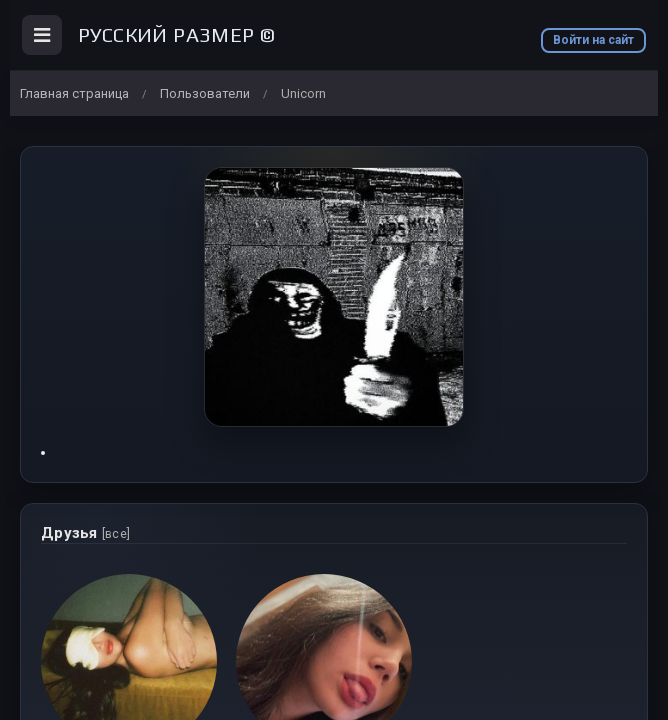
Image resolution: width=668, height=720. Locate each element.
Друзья (85, 533)
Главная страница (74, 93)
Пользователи (205, 93)
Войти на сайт (593, 40)
